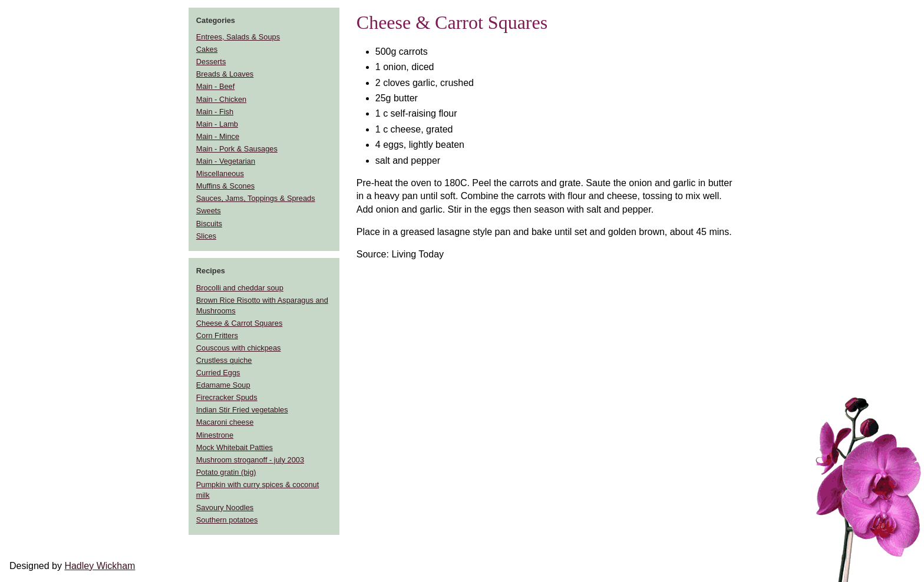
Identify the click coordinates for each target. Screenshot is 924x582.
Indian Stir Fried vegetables (242, 410)
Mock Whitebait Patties (235, 447)
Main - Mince (218, 136)
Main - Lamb (217, 124)
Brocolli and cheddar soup (240, 288)
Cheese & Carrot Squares (240, 323)
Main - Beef (215, 86)
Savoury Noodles (225, 507)
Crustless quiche (224, 360)
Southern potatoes (227, 520)
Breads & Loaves (225, 74)
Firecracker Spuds (227, 397)
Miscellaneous (220, 173)
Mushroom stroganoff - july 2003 (250, 460)
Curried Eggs (218, 373)
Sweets (209, 211)
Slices (206, 236)
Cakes (207, 49)
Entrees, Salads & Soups (238, 37)
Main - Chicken (221, 99)
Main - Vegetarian (226, 161)
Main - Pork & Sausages (237, 149)
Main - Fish (215, 112)
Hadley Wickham (100, 566)
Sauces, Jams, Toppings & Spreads (256, 198)
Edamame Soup (223, 385)
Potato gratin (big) (226, 472)
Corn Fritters (217, 335)
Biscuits (209, 224)
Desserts (211, 62)
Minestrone (215, 435)
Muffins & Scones (225, 186)
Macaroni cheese (225, 422)
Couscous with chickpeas (239, 348)
